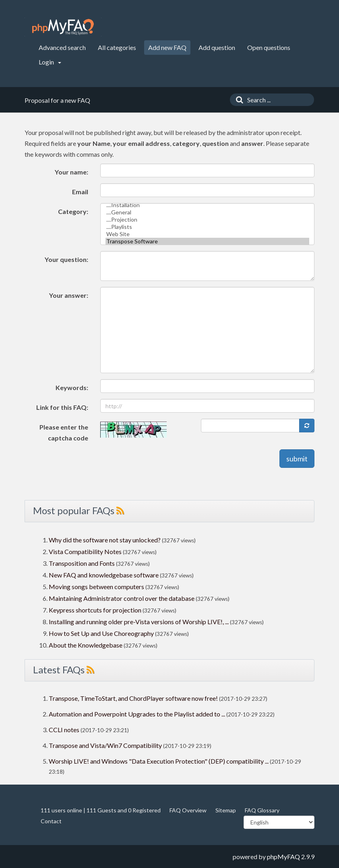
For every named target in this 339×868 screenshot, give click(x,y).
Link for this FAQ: (62, 407)
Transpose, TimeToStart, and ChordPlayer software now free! (133, 698)
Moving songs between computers (96, 587)
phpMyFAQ (283, 857)
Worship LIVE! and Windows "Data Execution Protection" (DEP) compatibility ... (159, 761)
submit (297, 459)
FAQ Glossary (262, 810)
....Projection (208, 220)
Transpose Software (208, 241)
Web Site (208, 234)
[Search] (238, 100)
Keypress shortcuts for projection (95, 610)
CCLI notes (64, 730)
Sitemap (226, 810)
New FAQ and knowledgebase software (104, 575)
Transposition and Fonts (82, 563)
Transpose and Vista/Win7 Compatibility (105, 745)
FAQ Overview (188, 810)
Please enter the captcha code (64, 432)
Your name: (71, 172)
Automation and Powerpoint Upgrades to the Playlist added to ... (137, 714)
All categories (117, 47)
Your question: (66, 259)
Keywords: (72, 387)
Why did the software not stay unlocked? (105, 540)
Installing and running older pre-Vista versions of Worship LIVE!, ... (139, 622)
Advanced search (62, 47)
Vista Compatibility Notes (85, 551)
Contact (51, 821)
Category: (73, 211)
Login (50, 62)
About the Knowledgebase (86, 645)
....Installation (208, 205)
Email (80, 192)
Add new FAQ (167, 47)
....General (208, 212)
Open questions (269, 47)
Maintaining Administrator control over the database (122, 598)
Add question (217, 47)
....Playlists (208, 227)
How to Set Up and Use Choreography (101, 633)
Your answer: (69, 295)
